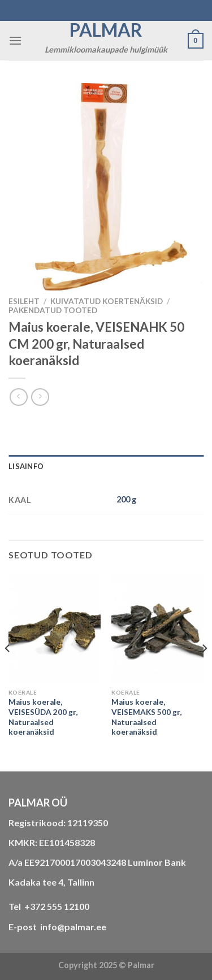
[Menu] (15, 40)
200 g (126, 499)
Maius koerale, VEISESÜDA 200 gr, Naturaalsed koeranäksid (43, 717)
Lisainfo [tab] (26, 466)
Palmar (106, 30)
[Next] (204, 671)
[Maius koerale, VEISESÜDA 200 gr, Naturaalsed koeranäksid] (55, 628)
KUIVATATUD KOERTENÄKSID (107, 301)
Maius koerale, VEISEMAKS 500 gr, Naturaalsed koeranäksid (146, 717)
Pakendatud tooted (53, 310)
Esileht (24, 301)
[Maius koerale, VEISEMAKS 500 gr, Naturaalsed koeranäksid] (157, 628)
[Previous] (8, 671)
